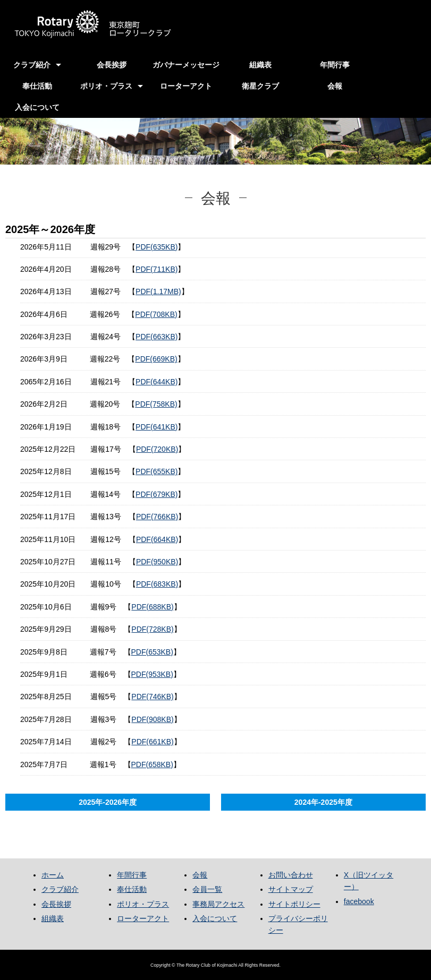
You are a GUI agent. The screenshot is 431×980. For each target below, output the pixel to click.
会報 (335, 86)
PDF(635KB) (157, 247)
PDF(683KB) (157, 584)
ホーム (53, 875)
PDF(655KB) (157, 471)
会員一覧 (207, 889)
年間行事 (335, 65)
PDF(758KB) (156, 404)
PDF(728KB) (152, 629)
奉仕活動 (37, 86)
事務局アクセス (218, 904)
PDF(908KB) (152, 719)
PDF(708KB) (156, 314)
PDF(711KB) (157, 269)
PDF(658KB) (152, 764)
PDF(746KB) (152, 697)
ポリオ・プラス (106, 86)
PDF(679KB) (157, 494)
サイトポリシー (294, 904)
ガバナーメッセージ (186, 65)
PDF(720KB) (157, 449)
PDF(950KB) (157, 562)
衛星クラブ (260, 86)
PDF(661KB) (152, 742)
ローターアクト (186, 86)
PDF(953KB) (152, 674)
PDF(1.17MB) (158, 291)
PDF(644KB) (157, 382)
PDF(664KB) (157, 539)
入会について (37, 107)
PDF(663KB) (157, 337)
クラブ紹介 (32, 65)
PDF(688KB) (152, 607)
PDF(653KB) (152, 652)
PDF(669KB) (156, 359)
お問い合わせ (291, 875)
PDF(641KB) (157, 427)
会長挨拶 (112, 65)
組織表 (260, 65)
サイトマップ (291, 889)
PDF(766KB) (157, 517)
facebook (359, 901)
